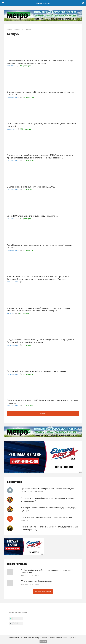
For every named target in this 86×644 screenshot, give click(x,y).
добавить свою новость (43, 592)
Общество (11, 129)
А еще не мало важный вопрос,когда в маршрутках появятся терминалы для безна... (48, 500)
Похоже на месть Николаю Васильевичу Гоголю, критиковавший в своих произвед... (50, 528)
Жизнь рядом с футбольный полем (36, 581)
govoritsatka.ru (43, 3)
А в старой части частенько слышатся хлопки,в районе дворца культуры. (49, 509)
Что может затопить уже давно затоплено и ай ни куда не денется (47, 519)
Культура (11, 66)
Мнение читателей (17, 564)
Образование (13, 97)
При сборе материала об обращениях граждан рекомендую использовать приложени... (47, 490)
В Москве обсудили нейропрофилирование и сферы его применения (46, 571)
